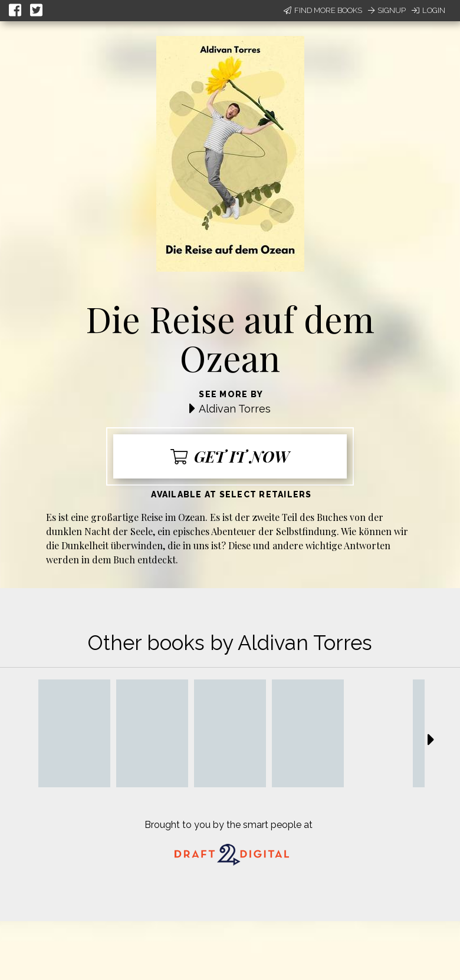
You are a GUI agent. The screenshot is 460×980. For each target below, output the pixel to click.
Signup (387, 10)
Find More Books (323, 10)
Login (428, 10)
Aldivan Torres (235, 409)
